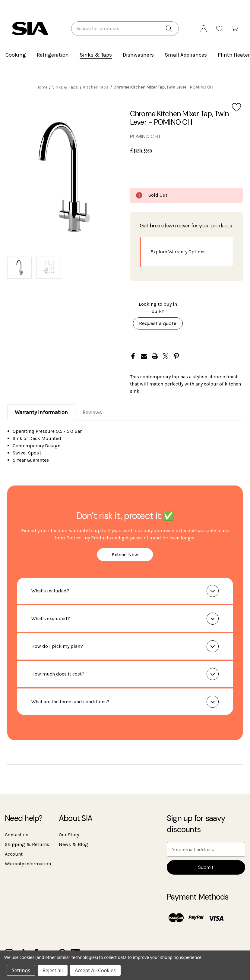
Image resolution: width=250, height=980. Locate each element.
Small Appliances (186, 55)
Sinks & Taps (96, 55)
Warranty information (28, 864)
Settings (21, 970)
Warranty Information (41, 412)
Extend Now (125, 555)
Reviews (92, 412)
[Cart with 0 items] (235, 31)
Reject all (53, 970)
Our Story (69, 835)
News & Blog (73, 844)
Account (14, 854)
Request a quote (158, 323)
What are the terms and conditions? (70, 702)
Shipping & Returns (27, 844)
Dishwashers (138, 55)
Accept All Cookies (95, 970)
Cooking (16, 55)
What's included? (50, 591)
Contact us (17, 835)
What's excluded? (51, 618)
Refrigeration (53, 55)
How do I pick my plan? (57, 646)
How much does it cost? (58, 674)
